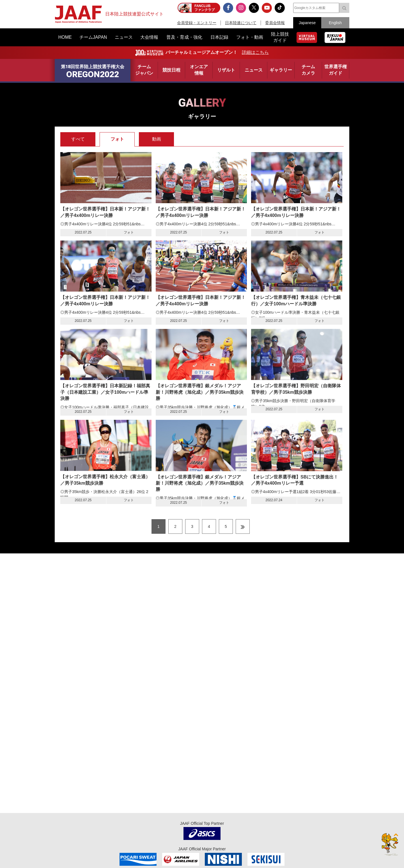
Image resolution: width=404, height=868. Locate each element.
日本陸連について (241, 23)
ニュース (254, 70)
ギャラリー (281, 70)
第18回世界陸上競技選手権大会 (93, 72)
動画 (157, 139)
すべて (78, 139)
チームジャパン (144, 70)
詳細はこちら (255, 52)
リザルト (226, 70)
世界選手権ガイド (336, 70)
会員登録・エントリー (197, 23)
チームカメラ (308, 70)
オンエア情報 (199, 70)
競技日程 (171, 70)
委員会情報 (275, 23)
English (335, 23)
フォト (117, 139)
